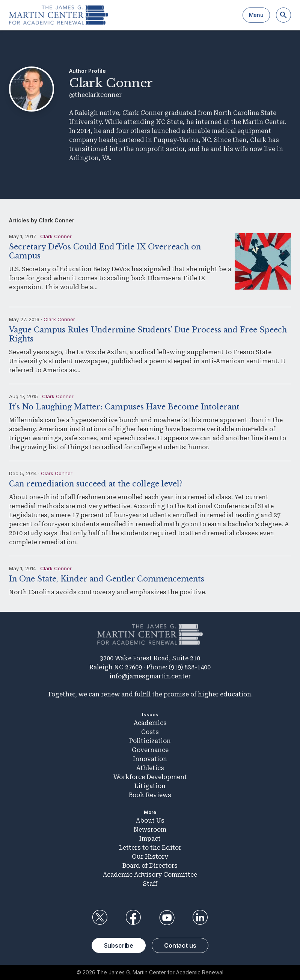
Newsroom (150, 830)
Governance (150, 750)
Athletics (150, 768)
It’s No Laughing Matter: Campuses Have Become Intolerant (124, 407)
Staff (150, 884)
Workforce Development (150, 777)
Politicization (150, 741)
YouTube (167, 918)
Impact (150, 839)
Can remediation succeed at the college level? (96, 484)
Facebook (133, 918)
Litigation (150, 786)
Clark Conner (56, 236)
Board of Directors (150, 866)
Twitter (100, 918)
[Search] (283, 15)
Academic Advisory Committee (150, 875)
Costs (150, 732)
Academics (150, 723)
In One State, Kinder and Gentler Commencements (107, 579)
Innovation (150, 759)
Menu (256, 15)
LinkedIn (200, 918)
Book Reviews (150, 795)
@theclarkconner (95, 95)
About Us (150, 821)
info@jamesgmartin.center (150, 676)
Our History (150, 857)
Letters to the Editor (150, 848)
